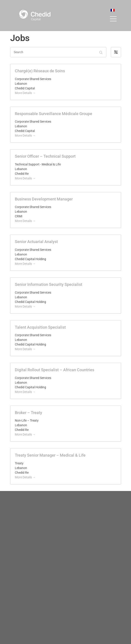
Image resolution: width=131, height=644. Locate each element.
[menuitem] (113, 10)
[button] (116, 52)
